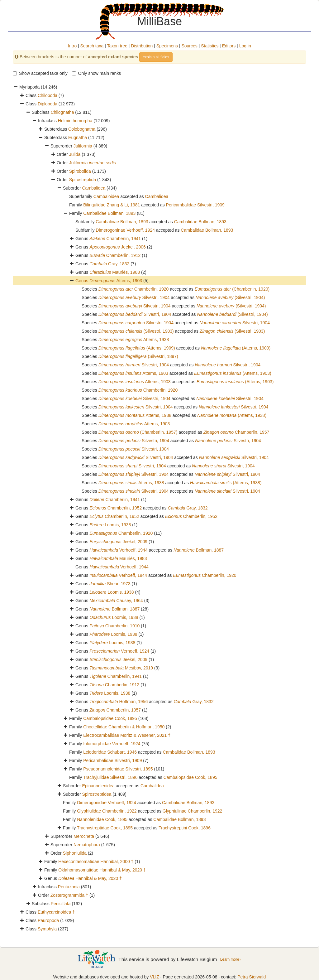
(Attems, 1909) (137, 348)
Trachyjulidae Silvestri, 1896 (110, 777)
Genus (82, 281)
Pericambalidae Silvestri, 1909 (195, 205)
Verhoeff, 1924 (119, 651)
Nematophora (87, 845)
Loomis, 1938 (110, 525)
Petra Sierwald (252, 977)
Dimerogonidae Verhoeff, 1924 (107, 803)
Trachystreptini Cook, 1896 (185, 828)
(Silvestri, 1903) (136, 331)
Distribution (142, 46)
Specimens (167, 46)
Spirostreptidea (97, 794)
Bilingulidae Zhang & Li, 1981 (112, 205)
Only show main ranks (97, 73)
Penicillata (61, 904)
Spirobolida (80, 171)
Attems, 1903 (116, 281)
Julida (75, 154)
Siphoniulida (75, 853)
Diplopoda (48, 104)
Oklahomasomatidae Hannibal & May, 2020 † (102, 870)
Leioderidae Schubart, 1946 (110, 752)
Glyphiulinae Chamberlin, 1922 (192, 811)
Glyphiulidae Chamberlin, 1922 (107, 811)
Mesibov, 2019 (121, 668)
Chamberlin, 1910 (114, 626)
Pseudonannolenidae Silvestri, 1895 (118, 769)
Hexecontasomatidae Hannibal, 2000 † (96, 862)
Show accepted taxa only (40, 73)
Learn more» (231, 959)
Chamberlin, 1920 (134, 289)
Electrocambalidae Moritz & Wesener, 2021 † (127, 735)
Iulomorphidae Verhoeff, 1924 (112, 744)
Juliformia (83, 146)
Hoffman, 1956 (119, 702)
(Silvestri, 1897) (138, 356)
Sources (189, 46)
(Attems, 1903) (233, 373)
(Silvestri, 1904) (230, 297)
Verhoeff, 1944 (119, 550)
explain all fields (156, 57)
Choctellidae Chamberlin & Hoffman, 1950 (124, 727)
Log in (245, 46)
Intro (72, 46)
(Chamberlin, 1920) (232, 289)
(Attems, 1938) (232, 415)
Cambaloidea (106, 196)
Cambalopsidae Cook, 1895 (110, 718)
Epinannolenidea (98, 786)
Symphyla (47, 929)
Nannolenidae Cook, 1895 (102, 819)
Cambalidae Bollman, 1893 (109, 213)
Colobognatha (82, 129)
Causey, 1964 (116, 601)
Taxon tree (117, 46)
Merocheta (84, 836)
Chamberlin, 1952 (116, 508)
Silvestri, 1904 (134, 297)
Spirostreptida (83, 180)
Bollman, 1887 (199, 550)
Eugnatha (78, 138)
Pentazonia (69, 887)
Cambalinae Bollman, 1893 (122, 222)
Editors (229, 46)
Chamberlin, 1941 (115, 239)
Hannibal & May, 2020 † (90, 878)
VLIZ (155, 977)
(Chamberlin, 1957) (138, 432)
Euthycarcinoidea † (56, 912)
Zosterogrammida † (69, 895)
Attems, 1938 (134, 340)
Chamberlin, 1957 (236, 432)
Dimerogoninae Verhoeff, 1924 (125, 230)
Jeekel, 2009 (118, 542)
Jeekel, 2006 (118, 247)
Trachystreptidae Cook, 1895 (105, 828)
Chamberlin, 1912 (115, 255)
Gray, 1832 (109, 264)
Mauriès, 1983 (115, 272)
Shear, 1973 (110, 584)
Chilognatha (62, 112)
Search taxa (92, 46)
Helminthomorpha (75, 121)
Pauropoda (48, 920)
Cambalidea (94, 188)
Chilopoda (48, 95)
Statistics (210, 46)
